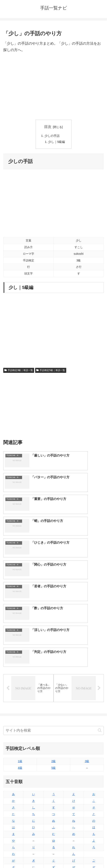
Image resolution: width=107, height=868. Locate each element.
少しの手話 (52, 136)
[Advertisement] (53, 87)
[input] (53, 624)
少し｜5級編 (57, 142)
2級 (53, 655)
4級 (20, 662)
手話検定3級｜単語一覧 (19, 371)
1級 (20, 655)
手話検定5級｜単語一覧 (51, 371)
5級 (53, 662)
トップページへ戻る (28, 855)
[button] (100, 624)
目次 (48, 127)
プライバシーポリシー (79, 855)
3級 (87, 655)
